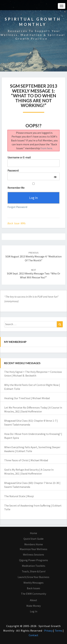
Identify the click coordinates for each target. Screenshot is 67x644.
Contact (33, 635)
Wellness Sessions (33, 555)
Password (13, 170)
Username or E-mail (19, 157)
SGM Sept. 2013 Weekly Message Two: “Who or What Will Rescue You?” (34, 274)
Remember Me (33, 186)
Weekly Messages (33, 583)
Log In (34, 611)
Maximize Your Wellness (33, 549)
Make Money (33, 606)
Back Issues (33, 588)
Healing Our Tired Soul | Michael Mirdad (27, 398)
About (33, 600)
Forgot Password (17, 207)
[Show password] (55, 176)
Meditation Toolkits (34, 566)
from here (46, 148)
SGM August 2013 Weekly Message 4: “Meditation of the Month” (33, 257)
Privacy (49, 631)
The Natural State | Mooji (19, 496)
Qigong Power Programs (33, 560)
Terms (59, 631)
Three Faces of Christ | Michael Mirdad (26, 460)
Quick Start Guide (33, 539)
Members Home (34, 544)
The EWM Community (33, 594)
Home (33, 533)
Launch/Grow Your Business (33, 577)
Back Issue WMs (16, 223)
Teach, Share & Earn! (34, 571)
